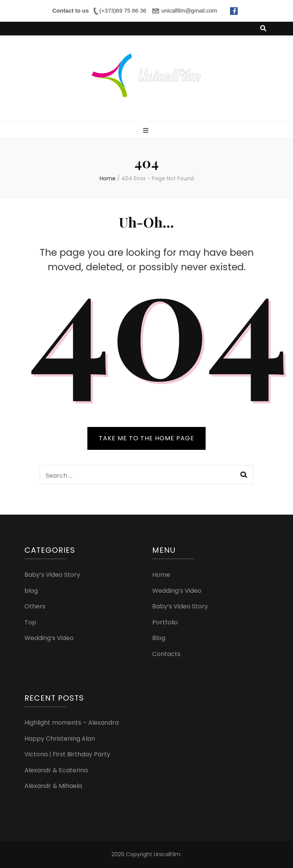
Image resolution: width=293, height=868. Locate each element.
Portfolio (165, 622)
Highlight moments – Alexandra (72, 723)
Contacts (166, 654)
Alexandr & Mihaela (53, 786)
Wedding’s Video (49, 638)
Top (30, 622)
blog (31, 591)
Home (161, 575)
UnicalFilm (167, 854)
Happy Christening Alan (60, 739)
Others (35, 606)
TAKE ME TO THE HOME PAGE (146, 438)
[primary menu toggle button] (147, 131)
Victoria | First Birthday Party (67, 754)
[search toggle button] (263, 29)
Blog (159, 638)
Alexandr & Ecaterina (56, 770)
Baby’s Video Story (52, 575)
